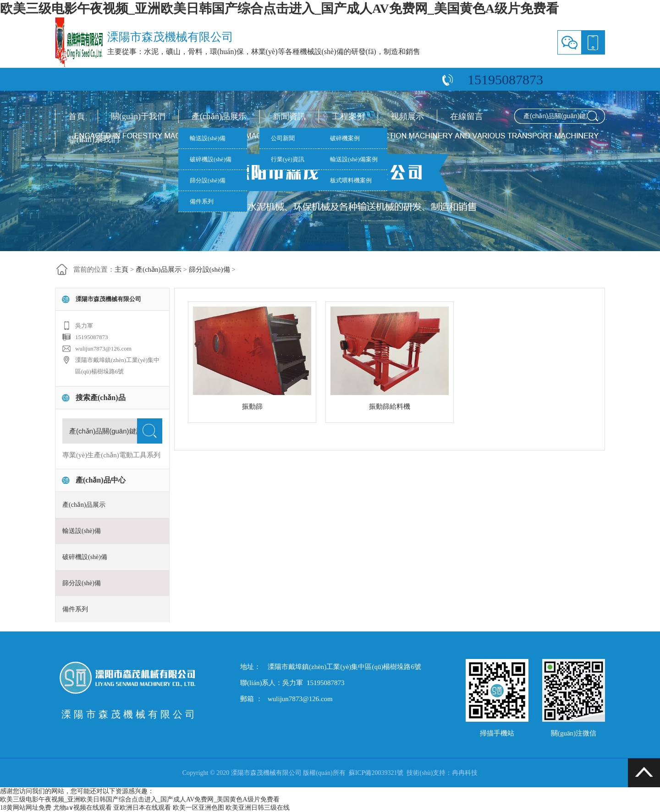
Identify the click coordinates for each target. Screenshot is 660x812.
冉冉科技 (465, 773)
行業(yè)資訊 (288, 159)
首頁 (77, 116)
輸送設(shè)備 (208, 138)
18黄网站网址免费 (26, 808)
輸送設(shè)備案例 (354, 159)
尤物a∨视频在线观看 (82, 808)
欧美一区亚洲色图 (198, 808)
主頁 (121, 269)
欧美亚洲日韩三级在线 (258, 808)
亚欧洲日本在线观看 (142, 808)
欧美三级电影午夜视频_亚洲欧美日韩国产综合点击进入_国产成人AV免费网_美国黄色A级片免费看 (279, 8)
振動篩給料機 (390, 406)
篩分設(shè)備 (208, 180)
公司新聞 (283, 138)
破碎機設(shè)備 (211, 159)
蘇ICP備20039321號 (376, 773)
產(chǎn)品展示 (219, 116)
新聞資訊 (289, 116)
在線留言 (467, 116)
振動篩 (252, 406)
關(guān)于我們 (138, 116)
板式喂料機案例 (351, 180)
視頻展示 (407, 116)
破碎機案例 (345, 138)
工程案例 (348, 116)
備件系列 (202, 201)
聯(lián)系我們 (94, 139)
